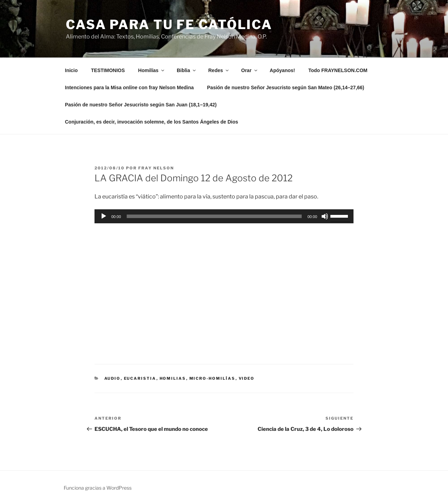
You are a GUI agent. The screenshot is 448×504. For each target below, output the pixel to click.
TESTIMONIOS (108, 70)
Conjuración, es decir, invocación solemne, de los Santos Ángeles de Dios (152, 122)
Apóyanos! (282, 70)
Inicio (72, 70)
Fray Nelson (156, 168)
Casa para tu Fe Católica (169, 24)
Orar (250, 70)
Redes (219, 70)
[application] (224, 216)
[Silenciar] (325, 216)
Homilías (152, 70)
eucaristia (140, 378)
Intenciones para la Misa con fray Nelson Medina (129, 87)
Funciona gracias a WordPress (98, 488)
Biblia (187, 70)
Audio (113, 378)
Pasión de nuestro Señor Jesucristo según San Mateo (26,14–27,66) (286, 87)
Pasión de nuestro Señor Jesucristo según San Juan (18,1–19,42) (141, 105)
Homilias (173, 378)
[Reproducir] (104, 216)
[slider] (214, 216)
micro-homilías (212, 378)
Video (247, 378)
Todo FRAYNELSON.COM (338, 70)
